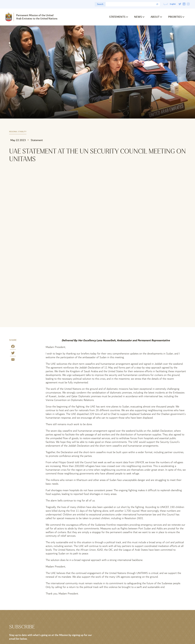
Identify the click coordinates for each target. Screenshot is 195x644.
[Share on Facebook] (13, 347)
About (155, 17)
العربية (166, 4)
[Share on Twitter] (13, 354)
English (173, 4)
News (138, 17)
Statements (117, 17)
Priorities (175, 17)
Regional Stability (18, 132)
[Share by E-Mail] (13, 360)
